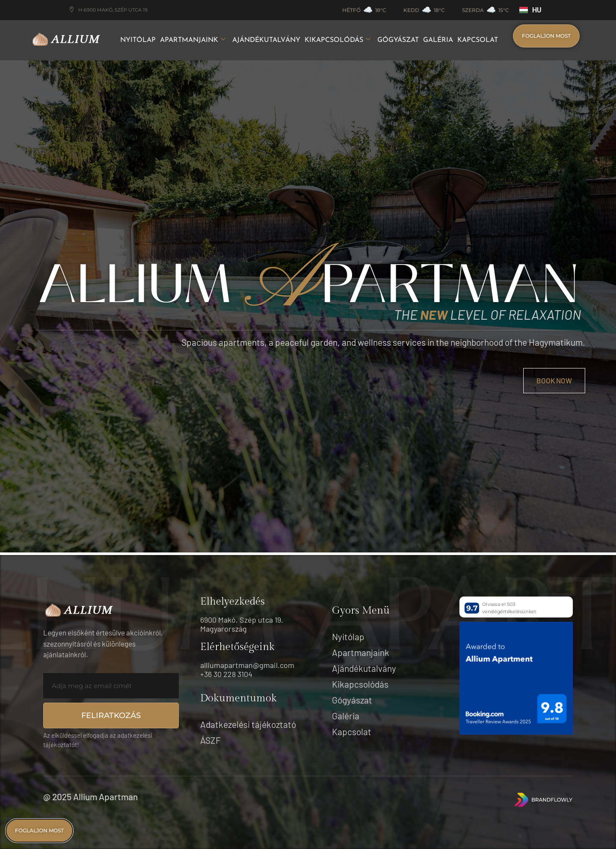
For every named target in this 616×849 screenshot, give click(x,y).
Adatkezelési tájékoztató (248, 724)
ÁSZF (210, 740)
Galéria (438, 40)
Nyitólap (138, 40)
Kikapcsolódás (338, 40)
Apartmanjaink (193, 40)
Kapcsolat (478, 40)
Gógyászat (398, 40)
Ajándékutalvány (266, 40)
